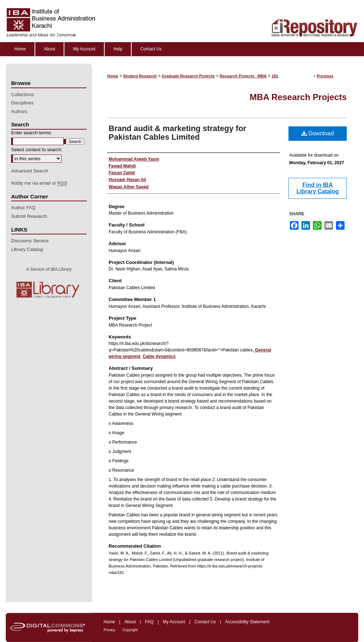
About (130, 622)
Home (113, 76)
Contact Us (205, 622)
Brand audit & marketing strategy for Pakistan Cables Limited (178, 133)
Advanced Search (30, 171)
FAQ (149, 622)
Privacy (110, 630)
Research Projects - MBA (243, 76)
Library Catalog (27, 249)
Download (318, 133)
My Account (174, 622)
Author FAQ (23, 208)
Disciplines (22, 103)
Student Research (140, 76)
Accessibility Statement (247, 622)
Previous (325, 76)
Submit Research (29, 216)
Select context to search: (37, 150)
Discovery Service (30, 241)
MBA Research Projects (298, 97)
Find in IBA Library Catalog (317, 188)
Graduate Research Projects (188, 76)
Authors (19, 111)
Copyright (130, 630)
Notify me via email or (39, 183)
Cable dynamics (159, 356)
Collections (23, 95)
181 (275, 76)
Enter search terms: (31, 133)
